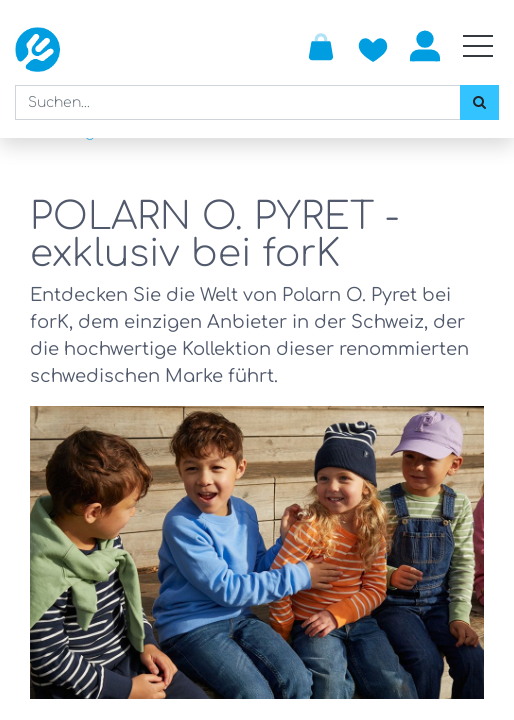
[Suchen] (479, 102)
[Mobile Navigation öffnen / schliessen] (478, 46)
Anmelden (425, 46)
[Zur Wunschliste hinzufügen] (373, 46)
